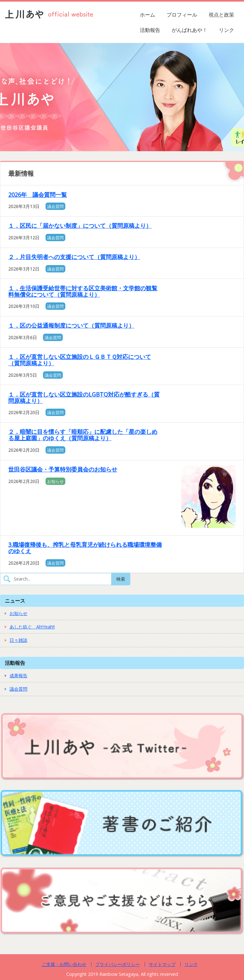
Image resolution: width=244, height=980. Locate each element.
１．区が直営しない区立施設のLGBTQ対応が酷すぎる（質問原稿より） (84, 397)
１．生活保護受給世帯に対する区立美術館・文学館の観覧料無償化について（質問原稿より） (83, 291)
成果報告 (18, 676)
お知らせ (55, 481)
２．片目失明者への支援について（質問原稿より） (74, 257)
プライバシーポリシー (118, 964)
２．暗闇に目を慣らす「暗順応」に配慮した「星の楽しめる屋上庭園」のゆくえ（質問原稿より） (83, 435)
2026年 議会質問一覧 (38, 195)
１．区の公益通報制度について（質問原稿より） (71, 325)
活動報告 (150, 30)
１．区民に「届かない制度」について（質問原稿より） (80, 226)
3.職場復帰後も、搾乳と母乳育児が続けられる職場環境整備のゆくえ (85, 548)
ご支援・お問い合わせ (64, 964)
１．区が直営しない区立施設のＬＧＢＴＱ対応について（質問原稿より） (80, 360)
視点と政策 (221, 15)
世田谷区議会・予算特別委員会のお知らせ (63, 469)
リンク (226, 30)
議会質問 (55, 206)
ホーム (147, 15)
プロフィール (182, 15)
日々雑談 (18, 640)
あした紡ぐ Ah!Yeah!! (32, 627)
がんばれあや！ (190, 30)
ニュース (15, 601)
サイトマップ (162, 964)
